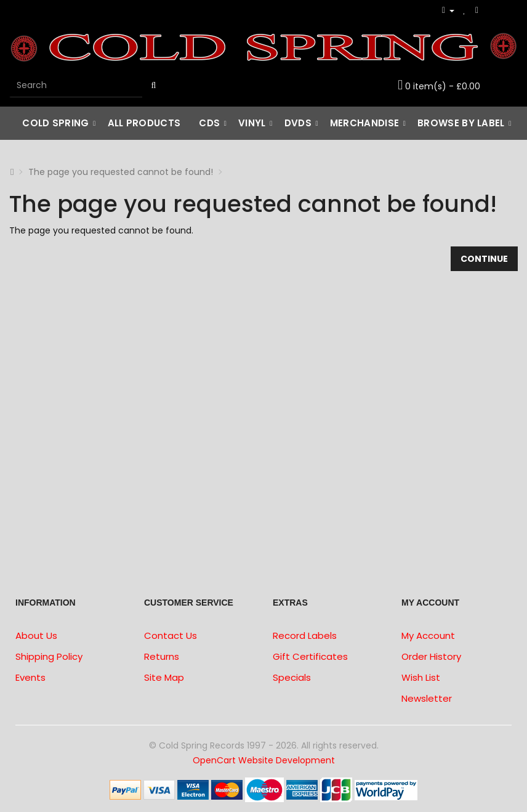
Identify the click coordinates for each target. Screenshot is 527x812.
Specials (292, 677)
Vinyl (252, 123)
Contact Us (171, 635)
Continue (484, 259)
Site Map (164, 677)
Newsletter (427, 698)
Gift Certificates (310, 656)
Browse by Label (461, 123)
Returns (162, 656)
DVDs (298, 123)
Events (30, 677)
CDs (209, 123)
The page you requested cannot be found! (121, 172)
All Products (144, 123)
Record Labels (305, 635)
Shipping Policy (49, 656)
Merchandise (364, 123)
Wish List (421, 677)
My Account (428, 635)
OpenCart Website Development (264, 760)
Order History (431, 656)
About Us (36, 635)
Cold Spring (55, 123)
